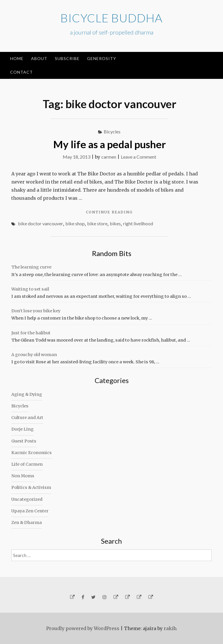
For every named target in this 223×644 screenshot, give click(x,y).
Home (17, 58)
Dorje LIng (23, 429)
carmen (109, 157)
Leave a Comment (139, 157)
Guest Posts (24, 441)
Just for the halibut (31, 333)
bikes (115, 223)
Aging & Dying (27, 394)
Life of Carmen (27, 464)
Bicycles (112, 131)
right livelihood (138, 223)
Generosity (102, 58)
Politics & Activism (31, 487)
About (39, 58)
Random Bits (112, 253)
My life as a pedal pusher (109, 144)
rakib (170, 628)
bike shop (75, 223)
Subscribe (67, 58)
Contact (21, 72)
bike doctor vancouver (41, 223)
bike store (97, 223)
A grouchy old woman (34, 355)
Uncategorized (27, 499)
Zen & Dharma (27, 523)
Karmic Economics (32, 453)
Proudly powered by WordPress (83, 628)
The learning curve (31, 267)
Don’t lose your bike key (36, 311)
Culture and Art (27, 418)
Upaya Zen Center (30, 511)
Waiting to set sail (30, 289)
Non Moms (23, 476)
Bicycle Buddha (111, 18)
